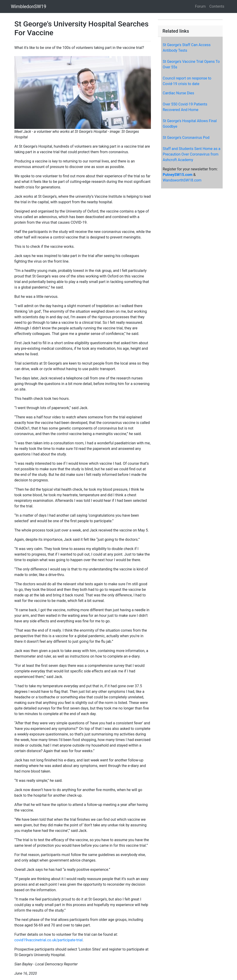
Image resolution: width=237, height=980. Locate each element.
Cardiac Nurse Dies (178, 93)
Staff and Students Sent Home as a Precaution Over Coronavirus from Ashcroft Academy (192, 154)
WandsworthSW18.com (182, 180)
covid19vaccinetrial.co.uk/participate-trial (48, 940)
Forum (200, 6)
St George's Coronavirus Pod (186, 138)
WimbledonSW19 (29, 6)
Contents (217, 6)
